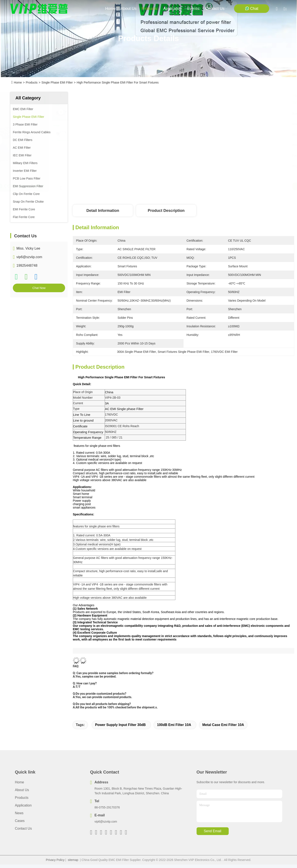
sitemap (73, 860)
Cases (20, 821)
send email (213, 831)
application (173, 9)
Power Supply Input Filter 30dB (120, 725)
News (19, 813)
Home (110, 9)
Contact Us (23, 828)
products (150, 9)
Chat (252, 8)
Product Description (166, 211)
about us (128, 9)
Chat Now (39, 288)
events (194, 9)
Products (32, 82)
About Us (22, 790)
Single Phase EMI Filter (57, 82)
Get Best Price (224, 186)
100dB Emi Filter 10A (174, 725)
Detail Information (103, 211)
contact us (215, 9)
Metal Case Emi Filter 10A (223, 725)
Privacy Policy (55, 860)
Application (23, 805)
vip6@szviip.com (29, 257)
